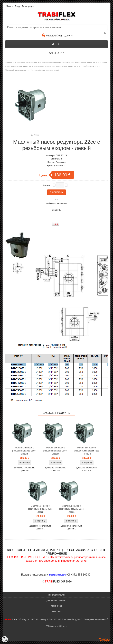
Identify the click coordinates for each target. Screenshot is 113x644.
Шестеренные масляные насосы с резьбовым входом (75, 66)
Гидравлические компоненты (27, 62)
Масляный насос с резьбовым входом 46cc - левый (40, 509)
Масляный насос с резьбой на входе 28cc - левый (56, 451)
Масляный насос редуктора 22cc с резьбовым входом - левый (32, 70)
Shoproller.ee (105, 640)
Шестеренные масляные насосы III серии (89, 62)
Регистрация (28, 6)
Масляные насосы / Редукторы (55, 62)
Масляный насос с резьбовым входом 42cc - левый (87, 451)
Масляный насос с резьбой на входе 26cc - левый (25, 451)
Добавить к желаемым (57, 204)
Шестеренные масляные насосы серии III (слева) (28, 66)
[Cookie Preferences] (5, 639)
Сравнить (56, 210)
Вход (17, 6)
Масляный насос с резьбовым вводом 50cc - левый (71, 509)
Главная (9, 62)
